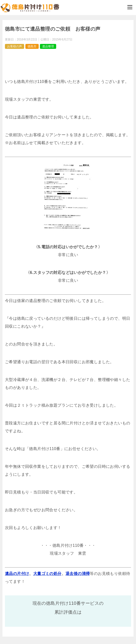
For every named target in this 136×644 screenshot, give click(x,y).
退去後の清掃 (78, 574)
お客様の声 (15, 46)
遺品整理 (48, 46)
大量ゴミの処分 (47, 574)
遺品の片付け (17, 574)
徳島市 (32, 46)
